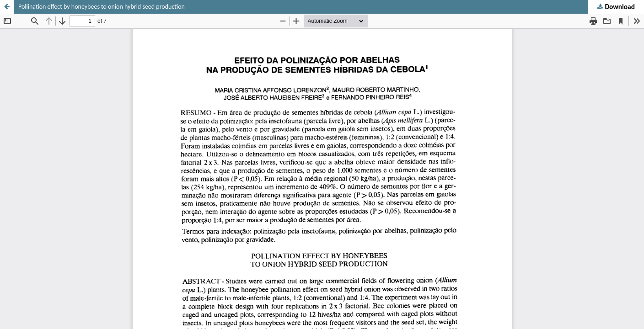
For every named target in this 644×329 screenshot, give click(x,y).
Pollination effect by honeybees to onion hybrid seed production (102, 7)
